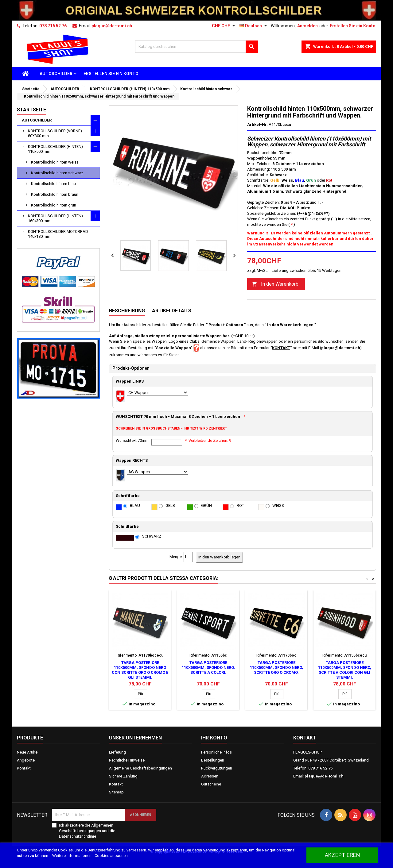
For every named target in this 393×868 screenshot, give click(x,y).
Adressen (210, 776)
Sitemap (116, 792)
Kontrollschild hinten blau (53, 184)
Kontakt (24, 768)
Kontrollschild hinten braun (55, 194)
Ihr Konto (214, 738)
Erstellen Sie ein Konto (353, 26)
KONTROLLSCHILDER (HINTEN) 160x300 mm (55, 218)
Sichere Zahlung (123, 776)
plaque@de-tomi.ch (112, 26)
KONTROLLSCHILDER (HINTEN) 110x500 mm (55, 149)
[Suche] (196, 47)
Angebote (26, 760)
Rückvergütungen (217, 768)
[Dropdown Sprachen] (254, 26)
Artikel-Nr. (257, 124)
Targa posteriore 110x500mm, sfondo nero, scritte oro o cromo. (276, 667)
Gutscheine (211, 784)
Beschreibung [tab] (127, 311)
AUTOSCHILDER (56, 74)
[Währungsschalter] (224, 26)
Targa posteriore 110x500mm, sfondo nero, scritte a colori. (208, 667)
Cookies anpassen (111, 856)
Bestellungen (213, 760)
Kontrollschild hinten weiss (55, 162)
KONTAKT (281, 348)
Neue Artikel (28, 752)
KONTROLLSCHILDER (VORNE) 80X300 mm (55, 133)
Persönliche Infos (216, 752)
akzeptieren (342, 855)
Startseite (31, 110)
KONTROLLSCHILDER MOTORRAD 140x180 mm (58, 234)
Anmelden (307, 26)
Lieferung (117, 752)
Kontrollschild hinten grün (54, 205)
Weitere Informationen (72, 856)
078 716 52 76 (53, 26)
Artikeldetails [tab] (172, 311)
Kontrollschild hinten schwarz (57, 173)
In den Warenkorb (275, 284)
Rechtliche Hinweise (127, 760)
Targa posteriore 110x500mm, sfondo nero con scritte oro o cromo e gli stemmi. (140, 670)
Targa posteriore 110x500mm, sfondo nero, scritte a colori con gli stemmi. (345, 670)
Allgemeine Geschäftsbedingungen (140, 768)
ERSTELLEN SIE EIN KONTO (111, 74)
